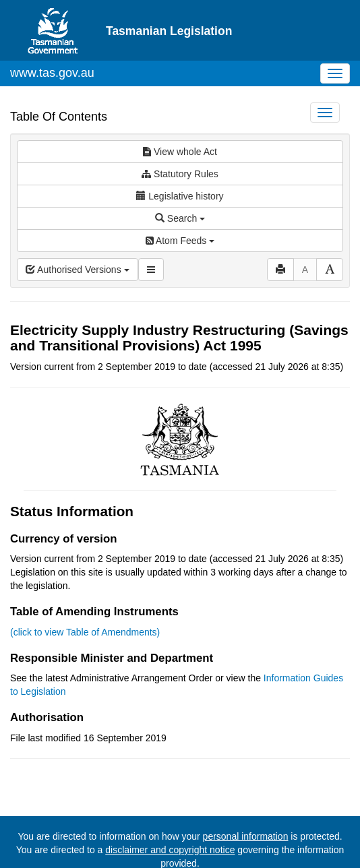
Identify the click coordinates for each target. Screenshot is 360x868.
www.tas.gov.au (52, 73)
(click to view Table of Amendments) (85, 632)
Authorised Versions (78, 270)
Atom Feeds (180, 241)
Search (180, 218)
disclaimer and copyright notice (170, 850)
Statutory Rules (180, 174)
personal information (246, 836)
